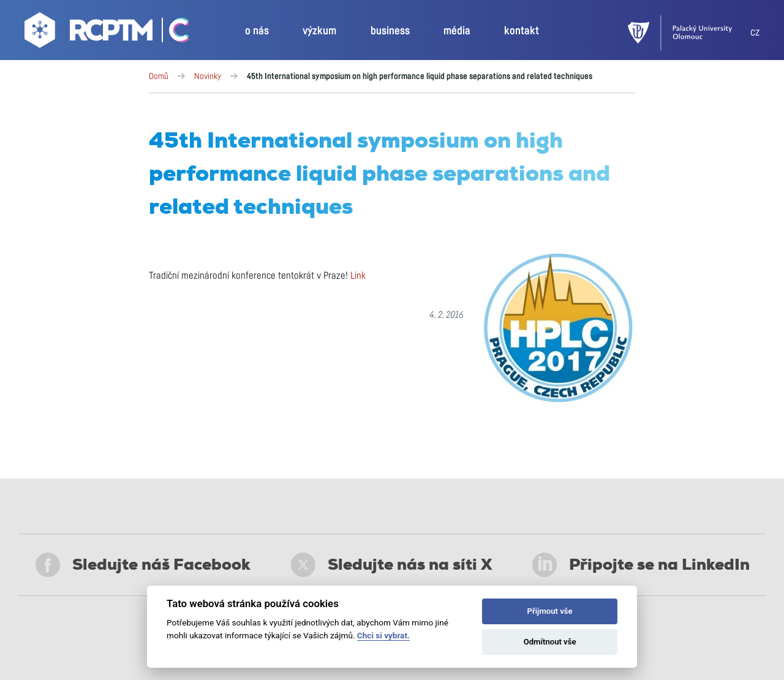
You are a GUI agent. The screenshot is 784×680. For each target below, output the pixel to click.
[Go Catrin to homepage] (172, 33)
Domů (159, 77)
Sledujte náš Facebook (143, 565)
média (457, 31)
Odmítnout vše (550, 642)
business (390, 31)
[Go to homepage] (90, 33)
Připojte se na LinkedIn (641, 565)
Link (358, 276)
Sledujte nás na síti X (392, 565)
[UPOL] (689, 33)
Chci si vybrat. (383, 635)
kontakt (522, 31)
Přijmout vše (550, 611)
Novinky (208, 77)
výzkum (319, 31)
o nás (257, 31)
